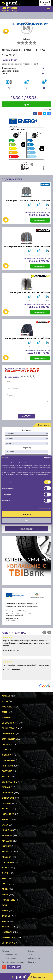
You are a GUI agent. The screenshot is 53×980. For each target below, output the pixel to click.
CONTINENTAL (9, 739)
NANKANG (7, 862)
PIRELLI (6, 878)
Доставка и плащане (10, 958)
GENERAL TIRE (9, 782)
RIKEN (5, 894)
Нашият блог (14, 967)
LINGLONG (7, 830)
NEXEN (6, 868)
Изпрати (26, 416)
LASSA (5, 825)
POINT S (6, 884)
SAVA (5, 905)
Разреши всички (27, 514)
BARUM (6, 717)
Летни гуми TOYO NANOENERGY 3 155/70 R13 (28, 201)
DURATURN (8, 760)
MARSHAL (7, 835)
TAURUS (6, 916)
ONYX (5, 873)
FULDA (5, 776)
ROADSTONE (9, 900)
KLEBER (6, 808)
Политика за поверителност (13, 962)
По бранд (6, 951)
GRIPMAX (7, 803)
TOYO (5, 921)
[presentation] (20, 408)
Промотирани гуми (9, 955)
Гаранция (32, 962)
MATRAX (6, 846)
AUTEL (5, 712)
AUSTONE (7, 707)
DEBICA (6, 749)
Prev (44, 632)
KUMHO (6, 819)
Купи (26, 104)
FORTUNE (7, 771)
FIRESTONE (8, 766)
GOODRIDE (8, 792)
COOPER (6, 744)
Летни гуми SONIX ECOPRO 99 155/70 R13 (30, 292)
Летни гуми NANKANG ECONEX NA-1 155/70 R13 (27, 246)
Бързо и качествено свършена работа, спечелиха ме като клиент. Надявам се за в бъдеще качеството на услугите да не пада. (26, 644)
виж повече (40, 220)
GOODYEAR (8, 798)
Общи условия (34, 958)
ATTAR (5, 701)
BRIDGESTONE (9, 728)
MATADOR (7, 841)
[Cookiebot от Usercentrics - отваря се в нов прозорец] (40, 458)
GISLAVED (7, 787)
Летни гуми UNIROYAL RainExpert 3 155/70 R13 (28, 338)
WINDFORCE (8, 943)
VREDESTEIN (8, 937)
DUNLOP (6, 755)
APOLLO (6, 696)
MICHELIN (7, 851)
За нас (31, 955)
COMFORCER (9, 733)
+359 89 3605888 (9, 11)
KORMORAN (8, 814)
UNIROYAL (7, 932)
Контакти (32, 951)
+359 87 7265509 (9, 8)
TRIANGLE (7, 927)
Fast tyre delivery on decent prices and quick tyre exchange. (26, 666)
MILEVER (7, 857)
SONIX (5, 910)
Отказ (26, 520)
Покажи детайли (43, 508)
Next (49, 632)
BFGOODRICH (9, 723)
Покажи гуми (26, 529)
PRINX (5, 889)
